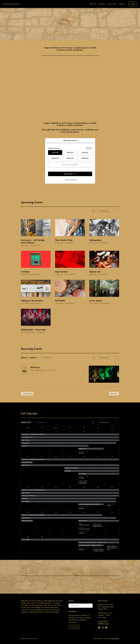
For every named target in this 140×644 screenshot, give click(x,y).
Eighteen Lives (95, 272)
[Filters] (94, 211)
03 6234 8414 (103, 621)
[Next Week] (51, 358)
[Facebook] (100, 628)
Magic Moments (61, 272)
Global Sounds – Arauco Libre (33, 330)
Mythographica (95, 240)
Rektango (35, 367)
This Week (46, 358)
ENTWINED (60, 301)
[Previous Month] (36, 422)
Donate (133, 4)
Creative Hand (115, 639)
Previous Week (27, 394)
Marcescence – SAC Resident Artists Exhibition (33, 241)
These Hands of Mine (64, 240)
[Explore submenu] (125, 4)
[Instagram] (103, 628)
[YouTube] (106, 628)
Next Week (114, 394)
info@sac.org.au (103, 624)
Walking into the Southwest (32, 301)
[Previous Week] (42, 358)
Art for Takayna (96, 301)
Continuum (25, 272)
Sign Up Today (74, 627)
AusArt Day (81, 48)
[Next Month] (46, 422)
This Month (41, 422)
